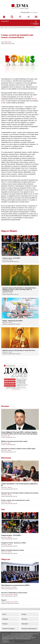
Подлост (4, 600)
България (5, 406)
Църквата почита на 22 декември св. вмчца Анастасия (19, 350)
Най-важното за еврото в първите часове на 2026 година (18, 449)
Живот (6, 27)
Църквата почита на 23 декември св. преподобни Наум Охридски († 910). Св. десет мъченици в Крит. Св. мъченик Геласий (19, 289)
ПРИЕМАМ (5, 641)
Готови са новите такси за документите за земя (15, 500)
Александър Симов (9, 594)
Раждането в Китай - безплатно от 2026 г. (14, 543)
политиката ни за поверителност (23, 639)
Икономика (6, 458)
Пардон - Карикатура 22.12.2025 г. (13, 321)
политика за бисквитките (8, 639)
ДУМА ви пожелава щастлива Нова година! (14, 441)
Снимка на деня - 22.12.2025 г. (12, 258)
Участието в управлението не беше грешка (14, 593)
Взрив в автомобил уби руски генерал (13, 550)
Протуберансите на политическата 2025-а (16, 585)
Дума (6, 42)
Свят (3, 509)
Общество (6, 559)
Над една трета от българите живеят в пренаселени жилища (20, 493)
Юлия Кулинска (8, 587)
